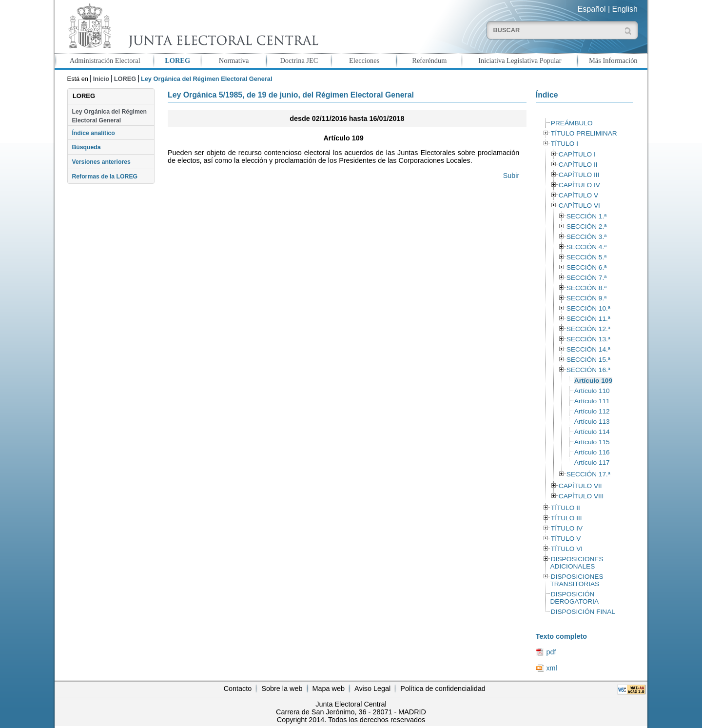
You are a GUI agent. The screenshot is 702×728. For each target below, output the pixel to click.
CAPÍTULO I (577, 154)
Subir (511, 176)
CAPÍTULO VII (580, 486)
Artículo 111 (592, 401)
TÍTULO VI (567, 549)
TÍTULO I (565, 144)
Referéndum (429, 60)
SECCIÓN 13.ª (588, 339)
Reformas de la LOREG (105, 177)
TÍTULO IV (567, 528)
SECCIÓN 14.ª (588, 349)
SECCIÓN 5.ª (586, 257)
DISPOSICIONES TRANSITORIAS (576, 580)
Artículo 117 (592, 462)
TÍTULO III (566, 518)
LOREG (177, 60)
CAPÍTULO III (579, 175)
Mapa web (329, 689)
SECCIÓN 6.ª (586, 267)
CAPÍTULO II (578, 165)
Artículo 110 (592, 391)
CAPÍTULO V (578, 195)
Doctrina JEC (299, 60)
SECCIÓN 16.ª (588, 370)
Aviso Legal (372, 689)
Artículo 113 (592, 422)
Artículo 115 (592, 442)
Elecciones (364, 60)
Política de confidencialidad (443, 689)
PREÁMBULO (572, 123)
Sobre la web (282, 689)
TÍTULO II (565, 508)
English (625, 9)
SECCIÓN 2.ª (586, 226)
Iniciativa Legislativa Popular (520, 60)
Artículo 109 (593, 381)
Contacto (238, 689)
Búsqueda (86, 147)
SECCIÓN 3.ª (586, 237)
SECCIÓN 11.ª (588, 319)
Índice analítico (93, 133)
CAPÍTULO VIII (581, 496)
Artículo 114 (592, 432)
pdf (551, 652)
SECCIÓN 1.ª (586, 216)
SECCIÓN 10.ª (588, 308)
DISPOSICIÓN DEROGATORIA (574, 598)
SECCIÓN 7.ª (586, 278)
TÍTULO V (566, 539)
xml (551, 668)
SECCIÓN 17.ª (588, 474)
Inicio (101, 79)
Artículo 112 (592, 411)
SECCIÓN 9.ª (586, 298)
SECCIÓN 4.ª (586, 247)
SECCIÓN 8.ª (586, 288)
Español (592, 9)
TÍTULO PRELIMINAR (584, 133)
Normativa (234, 60)
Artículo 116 (592, 452)
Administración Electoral (105, 60)
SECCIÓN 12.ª (588, 329)
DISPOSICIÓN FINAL (583, 612)
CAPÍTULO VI (579, 206)
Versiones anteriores (101, 162)
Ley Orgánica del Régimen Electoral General (109, 116)
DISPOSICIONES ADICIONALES (576, 563)
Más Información (613, 60)
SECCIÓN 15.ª (588, 360)
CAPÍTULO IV (579, 185)
